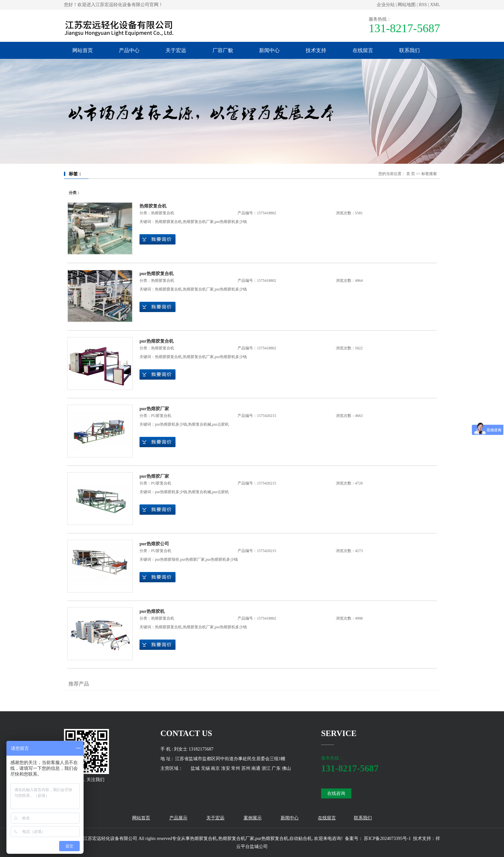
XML (435, 5)
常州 (236, 768)
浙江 (266, 768)
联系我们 (410, 50)
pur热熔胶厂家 (154, 409)
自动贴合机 (301, 839)
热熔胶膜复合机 (168, 222)
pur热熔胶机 (152, 611)
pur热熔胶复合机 (157, 274)
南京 (215, 768)
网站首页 (83, 50)
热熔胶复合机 (153, 206)
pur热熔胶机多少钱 (231, 222)
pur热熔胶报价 (167, 559)
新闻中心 (269, 50)
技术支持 (316, 50)
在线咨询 (336, 793)
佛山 (286, 768)
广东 (276, 768)
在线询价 (157, 239)
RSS (423, 5)
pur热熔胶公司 (154, 544)
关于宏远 (176, 50)
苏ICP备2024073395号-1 (387, 839)
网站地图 (407, 5)
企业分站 (386, 5)
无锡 (205, 768)
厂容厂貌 (223, 50)
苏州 (246, 768)
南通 (256, 768)
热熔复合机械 (200, 424)
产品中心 (129, 50)
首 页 (411, 174)
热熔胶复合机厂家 (198, 222)
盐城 (195, 768)
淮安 (226, 768)
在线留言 (363, 50)
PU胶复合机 (161, 416)
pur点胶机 (221, 424)
